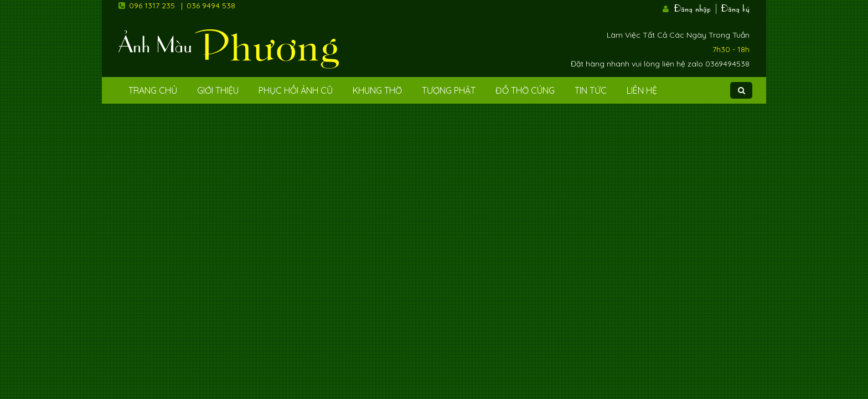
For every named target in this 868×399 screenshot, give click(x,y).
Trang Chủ (153, 90)
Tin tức (591, 90)
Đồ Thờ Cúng (525, 90)
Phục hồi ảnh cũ (296, 90)
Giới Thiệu (218, 90)
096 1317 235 (152, 6)
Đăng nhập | (696, 7)
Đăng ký (735, 7)
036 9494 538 (211, 6)
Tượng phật (449, 90)
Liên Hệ (642, 90)
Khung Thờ (377, 90)
